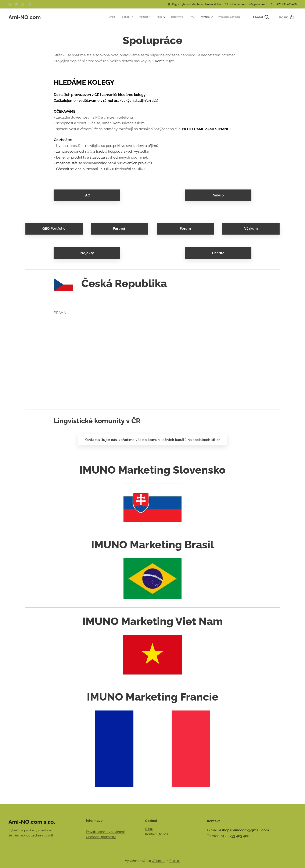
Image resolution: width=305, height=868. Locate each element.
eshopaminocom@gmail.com (248, 4)
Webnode (158, 861)
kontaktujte (165, 61)
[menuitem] (185, 17)
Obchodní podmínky (101, 837)
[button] (261, 17)
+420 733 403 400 (286, 4)
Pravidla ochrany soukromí (105, 832)
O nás (149, 829)
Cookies (175, 861)
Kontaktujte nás (157, 834)
